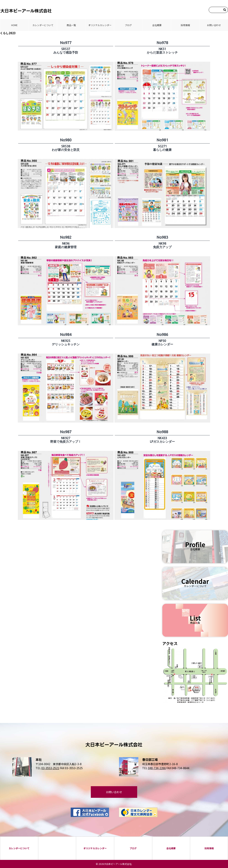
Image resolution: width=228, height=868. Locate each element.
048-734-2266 (157, 768)
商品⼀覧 (71, 25)
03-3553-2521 (50, 768)
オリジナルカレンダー (100, 25)
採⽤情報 (185, 25)
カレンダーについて (43, 25)
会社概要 (157, 25)
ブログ (128, 25)
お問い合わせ (214, 25)
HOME (14, 25)
